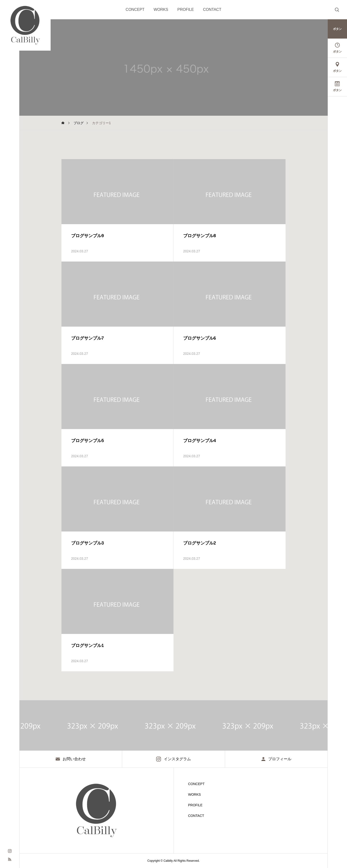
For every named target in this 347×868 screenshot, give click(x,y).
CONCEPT (135, 10)
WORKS (161, 10)
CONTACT (212, 10)
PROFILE (186, 10)
